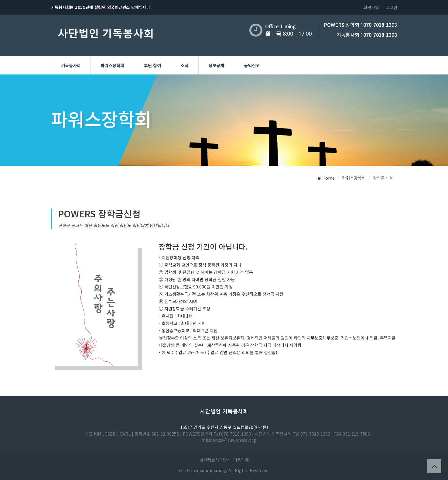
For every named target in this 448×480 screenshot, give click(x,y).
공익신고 (252, 65)
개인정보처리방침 (215, 460)
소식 (185, 65)
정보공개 (216, 65)
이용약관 (241, 460)
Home (326, 178)
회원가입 (371, 7)
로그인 (391, 7)
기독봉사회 (71, 65)
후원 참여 (152, 65)
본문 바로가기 (0, 0)
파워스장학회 (112, 65)
